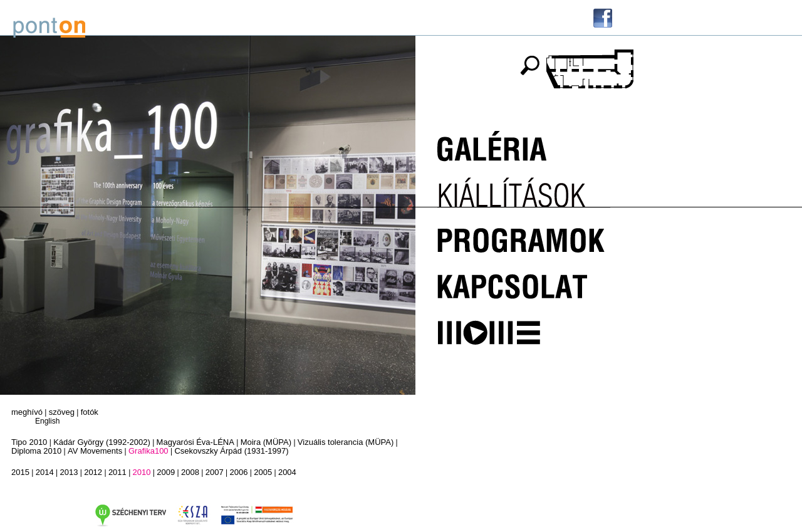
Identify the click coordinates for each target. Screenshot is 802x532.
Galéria (524, 145)
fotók (90, 412)
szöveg (62, 412)
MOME (524, 326)
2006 (238, 472)
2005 (263, 472)
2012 (93, 472)
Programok (524, 236)
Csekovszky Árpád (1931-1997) (231, 451)
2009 (166, 472)
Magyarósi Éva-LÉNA (195, 442)
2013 (69, 472)
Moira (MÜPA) (266, 442)
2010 (142, 472)
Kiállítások (524, 190)
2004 (287, 472)
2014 (45, 472)
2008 (190, 472)
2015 (20, 472)
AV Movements (95, 451)
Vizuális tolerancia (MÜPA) (346, 442)
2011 (117, 472)
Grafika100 (148, 451)
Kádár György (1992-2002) (102, 442)
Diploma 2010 (36, 451)
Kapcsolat (524, 281)
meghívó (27, 412)
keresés (529, 65)
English (47, 421)
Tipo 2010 (29, 442)
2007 (215, 472)
